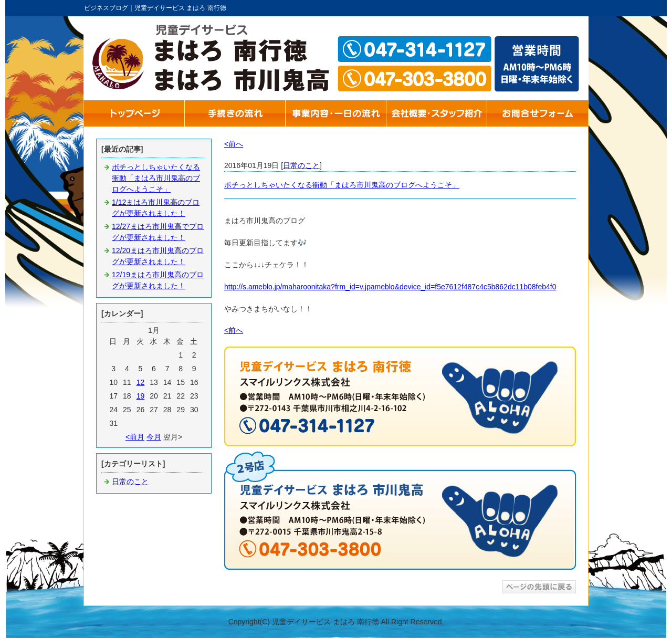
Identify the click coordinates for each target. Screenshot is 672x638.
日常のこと (130, 482)
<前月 (135, 437)
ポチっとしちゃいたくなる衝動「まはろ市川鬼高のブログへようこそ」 (156, 178)
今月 (154, 437)
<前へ (234, 144)
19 (141, 396)
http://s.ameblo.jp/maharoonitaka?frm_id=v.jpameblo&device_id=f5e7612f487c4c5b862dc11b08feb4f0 (390, 287)
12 (141, 382)
